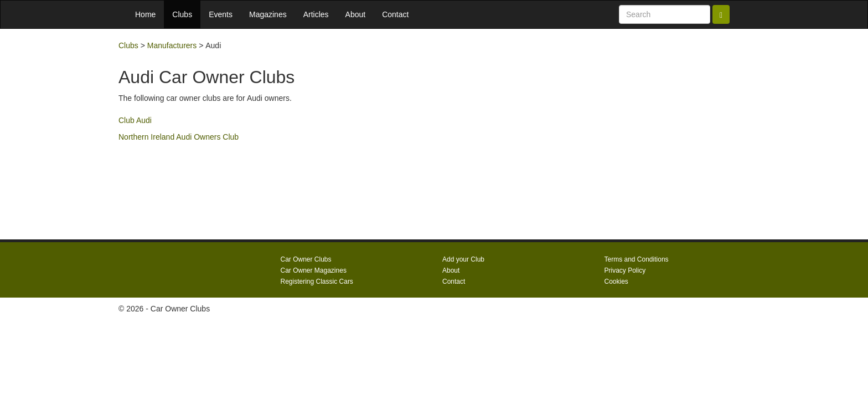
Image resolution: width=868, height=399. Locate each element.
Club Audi (135, 120)
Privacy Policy (625, 270)
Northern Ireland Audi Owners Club (179, 137)
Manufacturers (172, 45)
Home (145, 14)
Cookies (616, 282)
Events (221, 14)
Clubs (182, 14)
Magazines (268, 14)
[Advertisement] (650, 134)
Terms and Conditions (637, 259)
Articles (316, 14)
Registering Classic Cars (317, 282)
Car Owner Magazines (314, 270)
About (356, 14)
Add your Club (463, 259)
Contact (395, 14)
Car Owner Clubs (306, 259)
